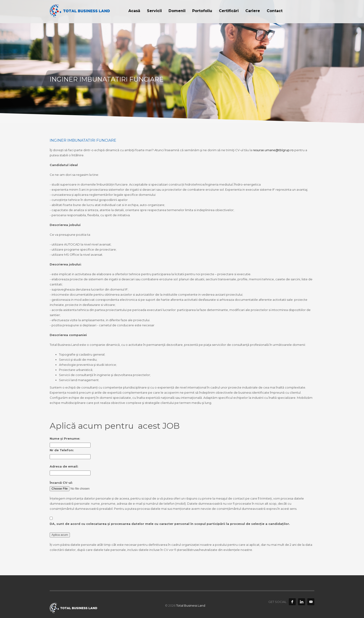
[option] (182, 62)
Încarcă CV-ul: (61, 483)
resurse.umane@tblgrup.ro (273, 150)
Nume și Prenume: (65, 438)
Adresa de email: (64, 466)
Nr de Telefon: (62, 450)
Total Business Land (191, 605)
